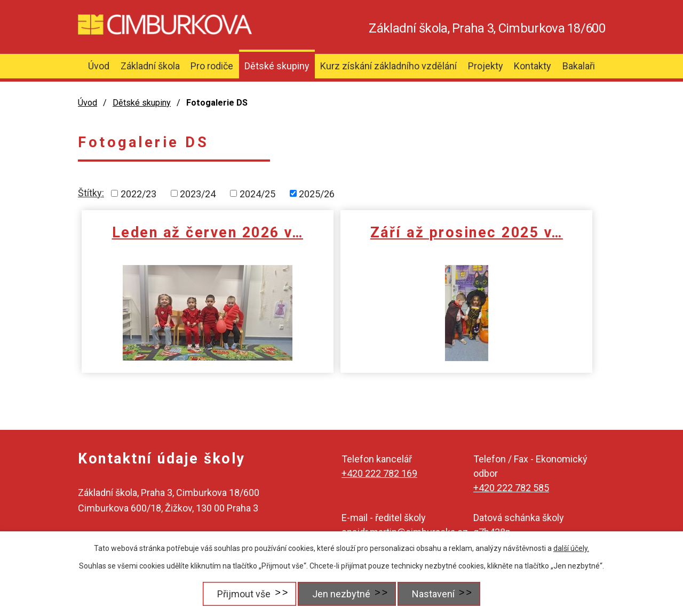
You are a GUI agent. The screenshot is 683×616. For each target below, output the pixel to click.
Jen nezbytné (340, 594)
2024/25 (257, 193)
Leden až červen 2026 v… (167, 242)
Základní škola (150, 66)
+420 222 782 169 (379, 473)
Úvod (99, 66)
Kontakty (533, 66)
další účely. (571, 548)
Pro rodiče (212, 66)
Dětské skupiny (277, 66)
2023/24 (198, 193)
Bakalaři (579, 66)
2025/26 (317, 193)
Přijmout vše (239, 594)
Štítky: (91, 193)
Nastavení (435, 594)
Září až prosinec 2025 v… (346, 242)
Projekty (486, 66)
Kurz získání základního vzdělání (388, 66)
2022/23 (138, 193)
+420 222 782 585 (511, 488)
